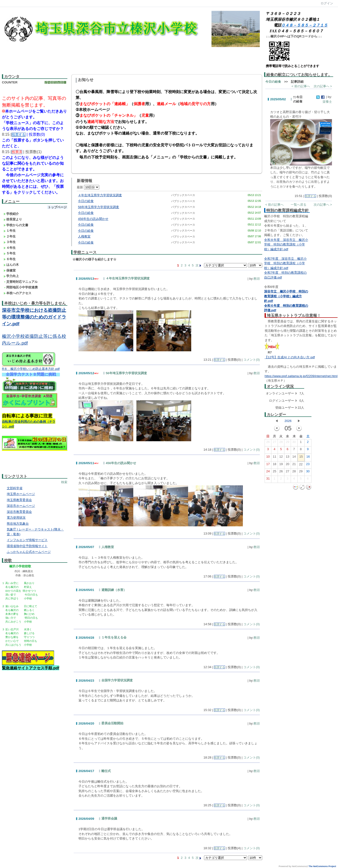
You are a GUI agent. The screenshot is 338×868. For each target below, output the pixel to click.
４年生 (10, 248)
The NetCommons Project (322, 866)
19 (281, 465)
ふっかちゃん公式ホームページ (29, 552)
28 (281, 443)
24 (268, 472)
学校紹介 (11, 214)
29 (288, 443)
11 (275, 458)
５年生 (10, 253)
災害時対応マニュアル (21, 282)
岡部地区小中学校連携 (21, 287)
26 (268, 443)
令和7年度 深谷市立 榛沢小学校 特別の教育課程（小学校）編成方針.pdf (285, 263)
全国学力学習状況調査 (117, 680)
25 (275, 472)
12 (281, 458)
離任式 (106, 771)
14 (294, 458)
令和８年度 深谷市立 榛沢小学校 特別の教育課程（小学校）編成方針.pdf (286, 244)
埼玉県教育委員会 (19, 500)
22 (301, 465)
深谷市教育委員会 (19, 512)
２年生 (10, 236)
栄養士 (327, 102)
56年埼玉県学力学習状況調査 (99, 207)
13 (288, 458)
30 (294, 443)
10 (268, 458)
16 (308, 458)
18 (275, 465)
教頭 (257, 279)
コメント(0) (252, 360)
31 (268, 480)
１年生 (10, 231)
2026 (288, 421)
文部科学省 (15, 488)
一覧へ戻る (299, 205)
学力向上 (11, 276)
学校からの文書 (16, 225)
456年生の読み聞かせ (93, 219)
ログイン (327, 3)
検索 (64, 482)
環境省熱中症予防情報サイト (27, 546)
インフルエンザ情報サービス (27, 540)
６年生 (10, 259)
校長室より (13, 219)
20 (288, 465)
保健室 (10, 270)
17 (268, 465)
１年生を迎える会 (114, 637)
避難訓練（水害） (114, 590)
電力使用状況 (16, 518)
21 (294, 465)
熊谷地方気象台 (18, 524)
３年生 (10, 242)
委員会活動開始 (112, 723)
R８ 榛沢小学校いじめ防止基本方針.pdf (31, 369)
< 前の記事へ (301, 86)
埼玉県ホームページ (21, 494)
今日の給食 (86, 201)
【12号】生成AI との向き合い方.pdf (290, 357)
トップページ (57, 207)
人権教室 (84, 236)
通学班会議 (109, 818)
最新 (88, 187)
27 (275, 443)
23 (308, 465)
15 (301, 458)
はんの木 (11, 265)
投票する (219, 360)
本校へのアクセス (18, 293)
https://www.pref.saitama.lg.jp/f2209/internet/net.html (301, 376)
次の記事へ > (323, 86)
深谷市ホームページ (21, 506)
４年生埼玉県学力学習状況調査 (100, 195)
